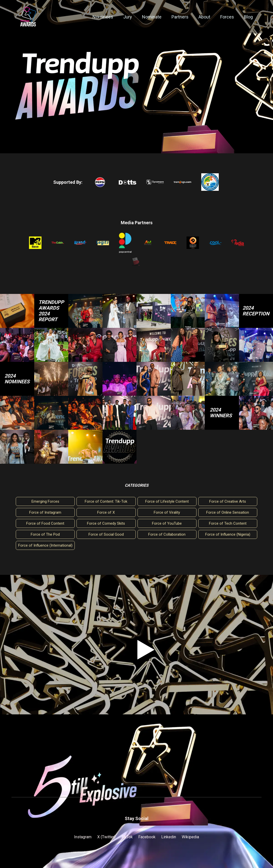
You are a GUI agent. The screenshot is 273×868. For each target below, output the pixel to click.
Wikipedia (190, 837)
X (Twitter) (106, 837)
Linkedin (169, 837)
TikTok (127, 837)
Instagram (83, 837)
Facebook (147, 837)
